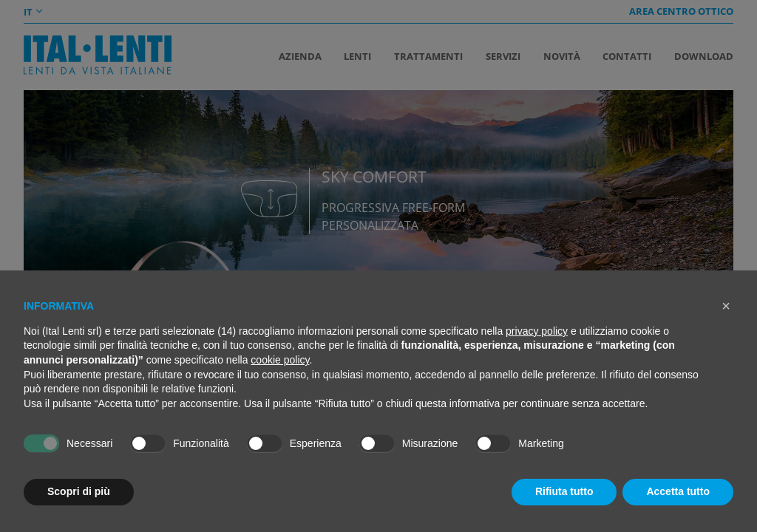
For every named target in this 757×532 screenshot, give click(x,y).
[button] (726, 306)
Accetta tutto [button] (678, 491)
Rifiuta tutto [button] (564, 491)
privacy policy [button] (537, 331)
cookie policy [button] (280, 360)
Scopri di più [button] (79, 491)
